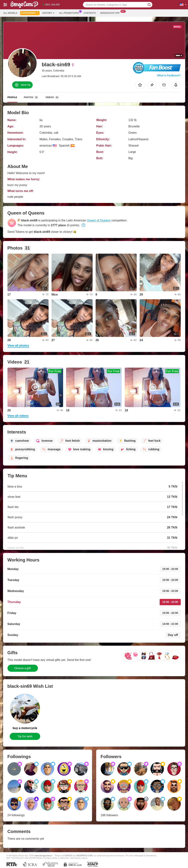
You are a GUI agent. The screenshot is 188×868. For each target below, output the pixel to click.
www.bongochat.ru (43, 855)
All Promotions (70, 13)
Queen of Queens (99, 220)
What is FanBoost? (169, 75)
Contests (90, 13)
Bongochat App (111, 13)
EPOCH (69, 856)
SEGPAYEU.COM (85, 856)
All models (10, 13)
